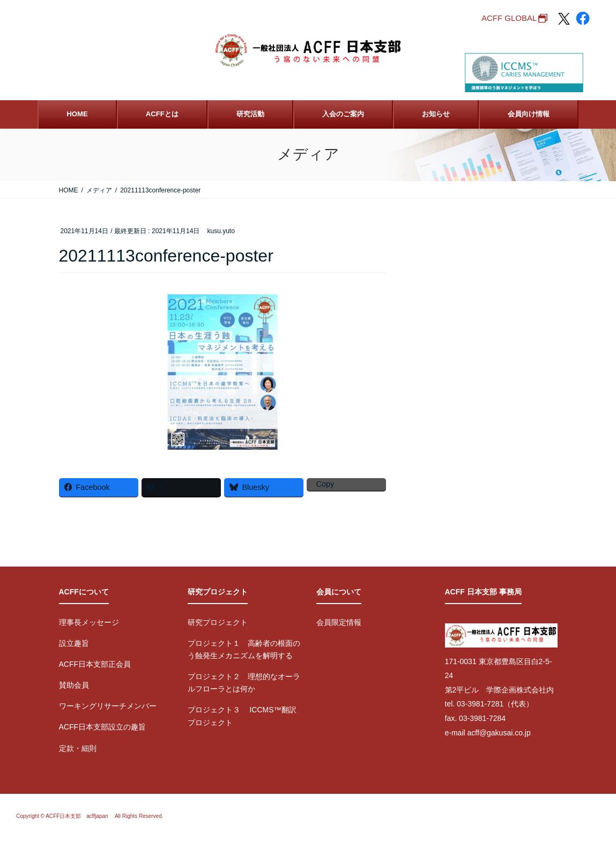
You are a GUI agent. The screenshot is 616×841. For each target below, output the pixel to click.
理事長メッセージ (89, 622)
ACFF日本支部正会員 (95, 664)
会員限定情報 (339, 622)
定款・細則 (78, 748)
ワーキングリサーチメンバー (108, 706)
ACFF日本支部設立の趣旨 (103, 727)
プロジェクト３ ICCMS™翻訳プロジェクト (242, 716)
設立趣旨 (74, 643)
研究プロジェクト (218, 622)
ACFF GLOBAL (509, 18)
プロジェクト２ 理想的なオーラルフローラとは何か (244, 683)
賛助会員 (74, 685)
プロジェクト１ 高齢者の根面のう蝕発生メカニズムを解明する (244, 649)
